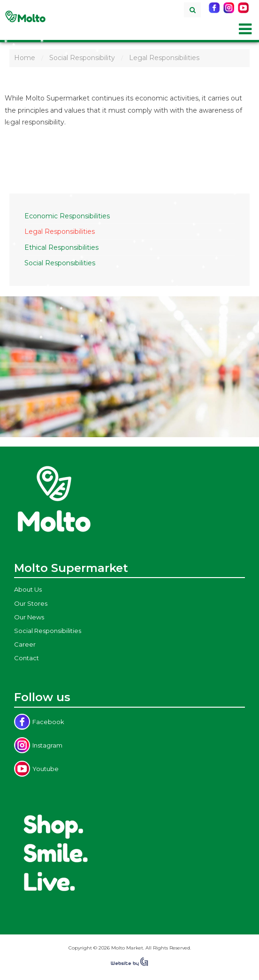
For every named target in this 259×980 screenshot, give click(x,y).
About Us (28, 589)
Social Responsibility (82, 58)
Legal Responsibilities (60, 231)
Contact (27, 658)
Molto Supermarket (25, 16)
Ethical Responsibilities (61, 247)
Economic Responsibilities (67, 216)
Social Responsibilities (60, 263)
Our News (29, 617)
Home (25, 58)
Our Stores (31, 603)
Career (25, 644)
